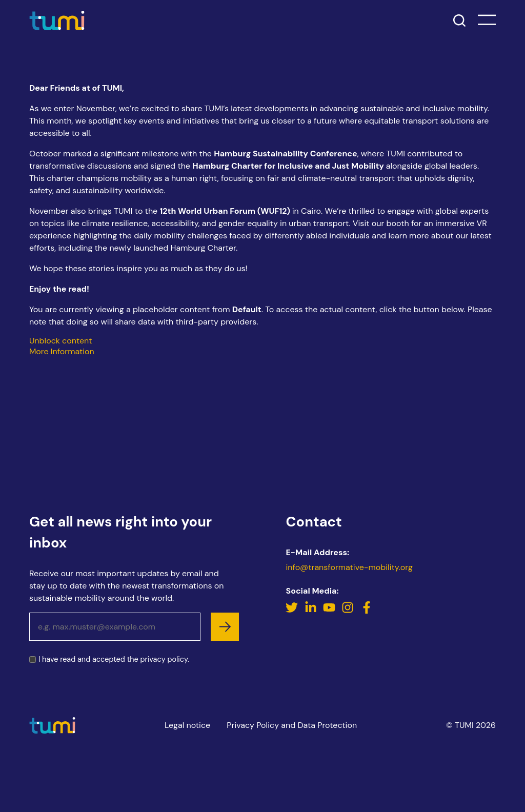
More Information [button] (62, 351)
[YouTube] (330, 616)
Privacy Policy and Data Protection (292, 725)
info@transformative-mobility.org (349, 573)
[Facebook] (367, 616)
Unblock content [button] (61, 341)
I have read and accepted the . (114, 665)
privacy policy (164, 665)
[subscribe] (225, 632)
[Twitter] (293, 616)
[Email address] (115, 632)
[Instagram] (349, 616)
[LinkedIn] (312, 616)
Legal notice (187, 725)
